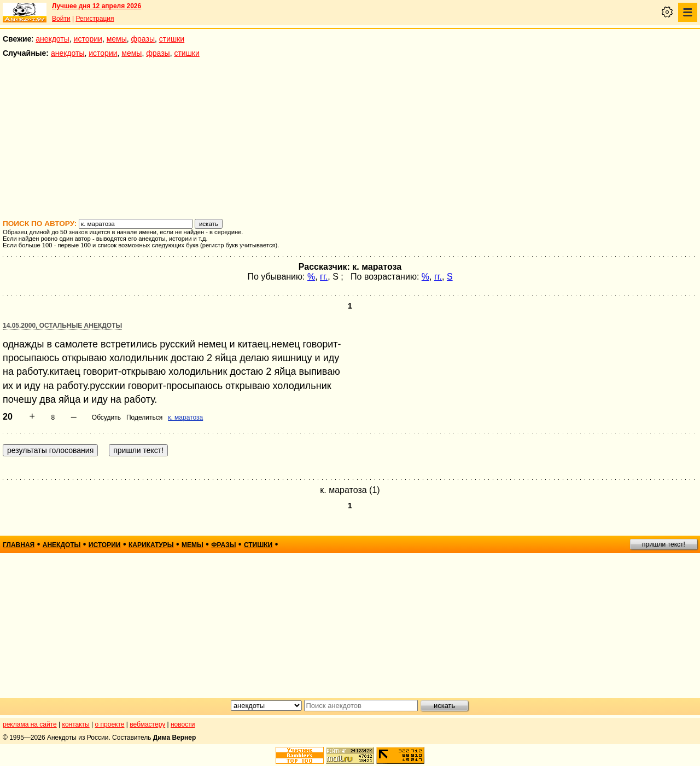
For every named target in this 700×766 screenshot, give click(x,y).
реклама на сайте (30, 724)
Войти (61, 19)
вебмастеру (147, 724)
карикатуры (151, 545)
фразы (143, 39)
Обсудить (106, 417)
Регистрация (95, 19)
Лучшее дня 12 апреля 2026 (97, 6)
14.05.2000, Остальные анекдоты (62, 326)
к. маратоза (185, 417)
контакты (76, 724)
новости (183, 724)
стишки (172, 39)
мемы (117, 39)
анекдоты (52, 39)
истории (88, 39)
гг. (324, 277)
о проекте (110, 724)
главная (19, 545)
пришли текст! (664, 544)
